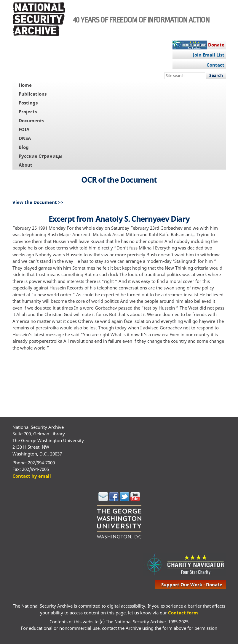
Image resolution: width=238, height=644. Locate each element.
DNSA (25, 138)
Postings (28, 103)
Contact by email (32, 476)
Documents (31, 120)
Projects (28, 112)
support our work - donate (192, 585)
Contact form (183, 613)
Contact (215, 65)
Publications (33, 94)
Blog (24, 147)
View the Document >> (38, 202)
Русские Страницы (41, 156)
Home (25, 85)
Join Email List (209, 55)
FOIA (24, 129)
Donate (216, 45)
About (25, 165)
